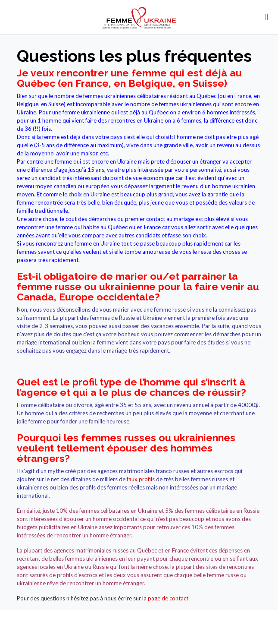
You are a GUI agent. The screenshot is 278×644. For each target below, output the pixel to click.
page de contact (168, 598)
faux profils (141, 479)
